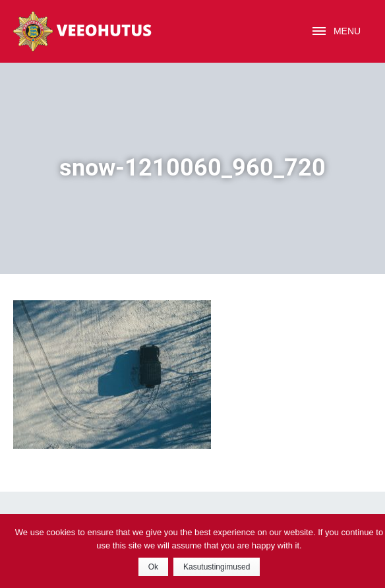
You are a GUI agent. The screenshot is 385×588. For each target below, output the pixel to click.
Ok (153, 567)
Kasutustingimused (217, 567)
